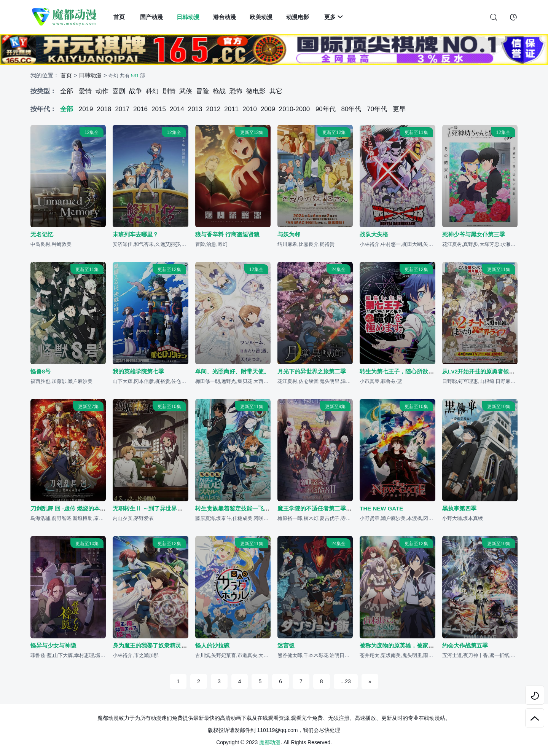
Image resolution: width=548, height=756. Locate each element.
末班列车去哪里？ (135, 234)
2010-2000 (294, 109)
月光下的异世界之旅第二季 (312, 372)
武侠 (186, 91)
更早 (399, 109)
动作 (102, 91)
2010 (250, 109)
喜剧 (119, 91)
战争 (135, 91)
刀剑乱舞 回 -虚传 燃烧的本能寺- (72, 509)
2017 (122, 109)
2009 (268, 109)
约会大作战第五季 (465, 646)
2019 (86, 109)
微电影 (256, 91)
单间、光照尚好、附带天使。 (232, 372)
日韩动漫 (188, 17)
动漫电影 (298, 17)
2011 (231, 109)
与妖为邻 (289, 234)
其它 (276, 91)
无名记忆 (42, 234)
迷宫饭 (286, 646)
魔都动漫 (270, 742)
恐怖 (236, 91)
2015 (159, 109)
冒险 (202, 91)
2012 (213, 109)
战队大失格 (374, 234)
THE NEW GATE (381, 509)
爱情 (85, 91)
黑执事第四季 (459, 509)
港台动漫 (225, 17)
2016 (140, 109)
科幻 (152, 91)
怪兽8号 (41, 372)
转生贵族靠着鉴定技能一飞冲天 (235, 509)
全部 (67, 91)
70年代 (377, 109)
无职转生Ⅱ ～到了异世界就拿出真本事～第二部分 (176, 509)
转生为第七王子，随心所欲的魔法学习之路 (414, 372)
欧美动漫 (261, 17)
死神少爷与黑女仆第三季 (474, 234)
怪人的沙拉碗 (212, 646)
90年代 (326, 109)
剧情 (169, 91)
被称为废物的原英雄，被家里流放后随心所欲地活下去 (428, 646)
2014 (177, 109)
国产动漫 (151, 17)
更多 (334, 17)
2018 (104, 109)
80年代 (351, 109)
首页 (119, 17)
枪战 (219, 91)
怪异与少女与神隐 (53, 646)
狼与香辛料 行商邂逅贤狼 (227, 234)
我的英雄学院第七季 (138, 372)
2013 (195, 109)
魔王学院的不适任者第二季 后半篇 (321, 509)
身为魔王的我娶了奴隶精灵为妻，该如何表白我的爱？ (181, 646)
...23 (346, 681)
